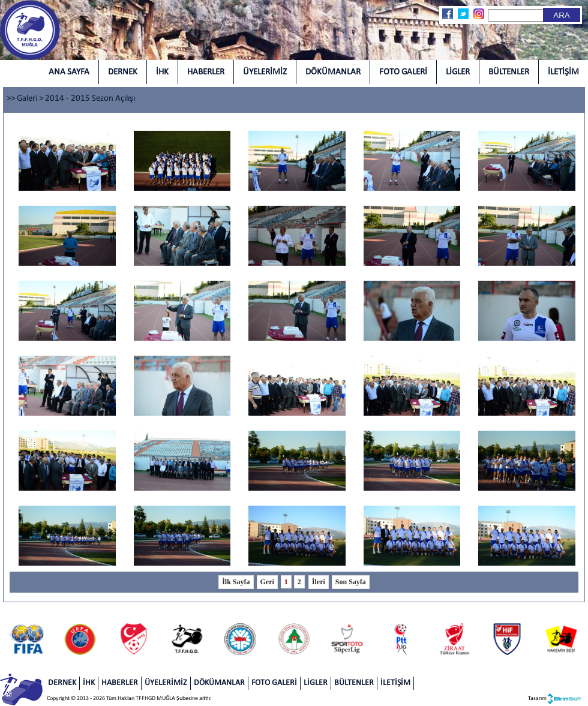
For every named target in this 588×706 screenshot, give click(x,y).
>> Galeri (22, 99)
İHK (162, 72)
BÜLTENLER (509, 72)
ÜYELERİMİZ (265, 72)
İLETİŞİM (563, 72)
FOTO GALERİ (403, 72)
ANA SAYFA (69, 72)
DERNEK (123, 72)
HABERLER (206, 72)
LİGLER (458, 72)
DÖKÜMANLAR (333, 72)
